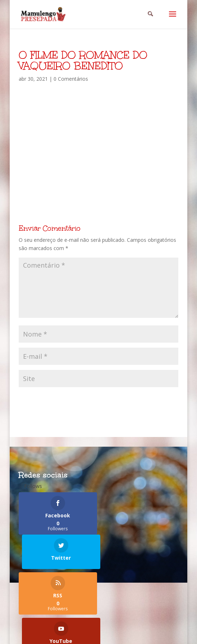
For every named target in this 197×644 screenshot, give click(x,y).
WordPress (164, 634)
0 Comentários (71, 79)
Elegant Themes (81, 634)
